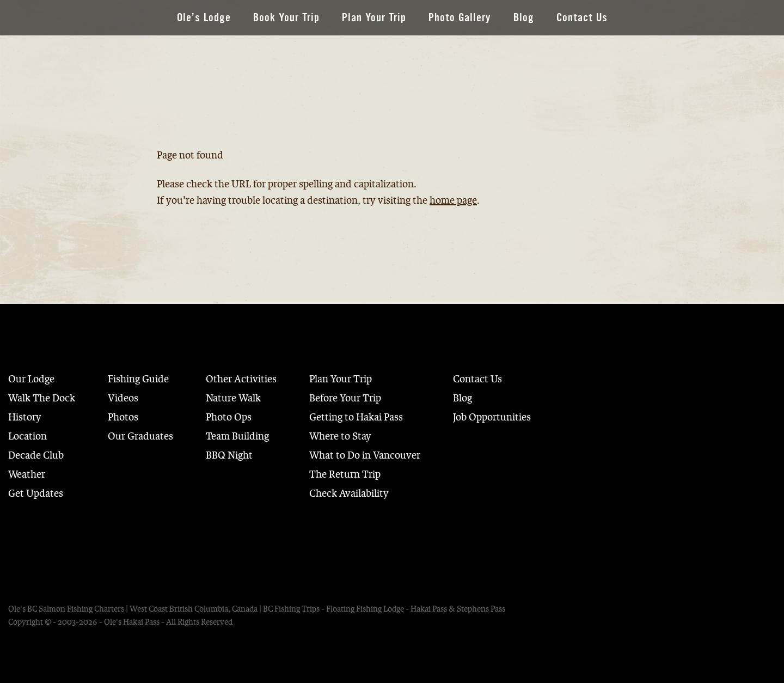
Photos (123, 417)
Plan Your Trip (374, 18)
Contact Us (582, 18)
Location (27, 436)
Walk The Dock (42, 398)
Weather (27, 474)
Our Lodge (31, 379)
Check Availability (349, 493)
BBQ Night (229, 455)
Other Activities (241, 379)
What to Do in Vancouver (365, 455)
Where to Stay (340, 436)
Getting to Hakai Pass (356, 417)
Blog (524, 18)
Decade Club (36, 455)
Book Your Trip (286, 18)
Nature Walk (233, 398)
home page (453, 200)
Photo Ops (229, 417)
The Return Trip (345, 474)
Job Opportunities (492, 417)
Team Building (237, 436)
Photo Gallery (460, 18)
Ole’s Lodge (204, 18)
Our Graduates (140, 436)
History (25, 417)
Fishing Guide (138, 379)
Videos (123, 398)
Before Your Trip (345, 398)
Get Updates (36, 493)
